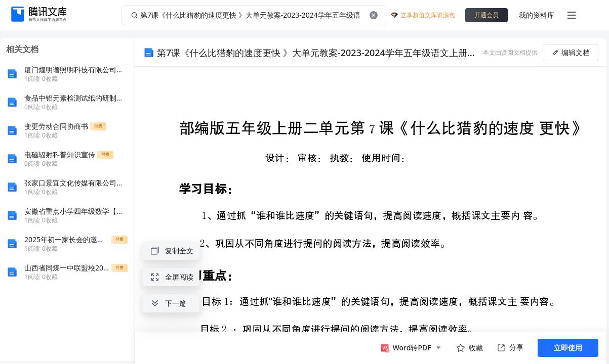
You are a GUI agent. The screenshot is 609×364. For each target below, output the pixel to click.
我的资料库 (537, 15)
